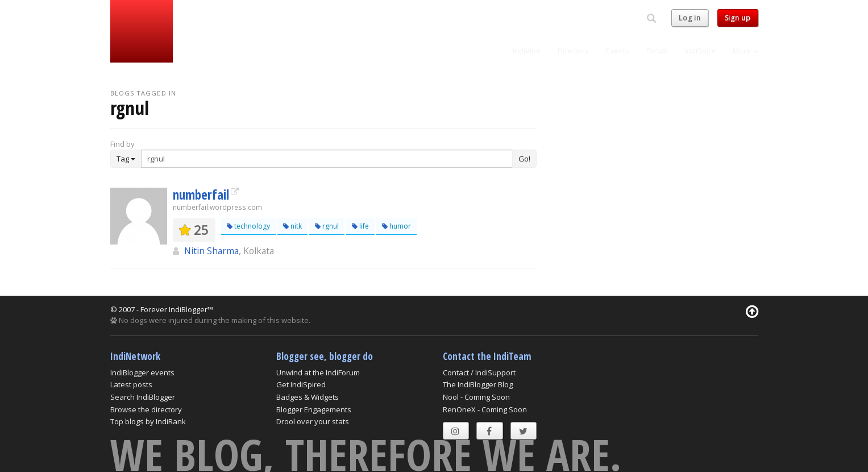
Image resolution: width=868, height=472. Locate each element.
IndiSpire (700, 51)
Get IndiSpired (301, 384)
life (360, 226)
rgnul (327, 226)
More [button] (746, 51)
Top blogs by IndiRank (148, 421)
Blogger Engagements (314, 409)
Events (618, 51)
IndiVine (527, 51)
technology (248, 226)
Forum (657, 51)
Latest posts (131, 384)
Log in (690, 18)
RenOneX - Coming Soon (485, 409)
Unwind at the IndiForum (318, 372)
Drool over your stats (313, 421)
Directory (573, 51)
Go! (524, 159)
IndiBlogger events (142, 372)
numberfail (201, 194)
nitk (292, 226)
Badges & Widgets (308, 397)
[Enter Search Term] (327, 159)
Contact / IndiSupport (479, 372)
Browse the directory (146, 409)
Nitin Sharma (211, 251)
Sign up (738, 18)
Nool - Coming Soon (476, 397)
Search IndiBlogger (143, 397)
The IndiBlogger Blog (478, 384)
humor (396, 226)
